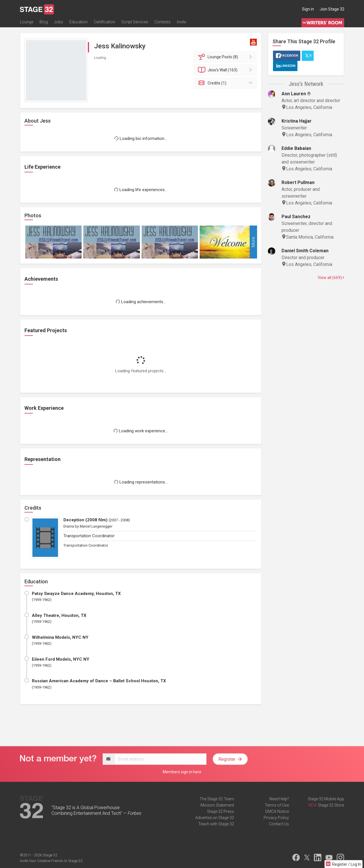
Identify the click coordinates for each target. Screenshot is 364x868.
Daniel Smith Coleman (305, 251)
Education (78, 22)
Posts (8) (226, 57)
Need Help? (279, 799)
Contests (163, 22)
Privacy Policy (276, 818)
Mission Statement (217, 805)
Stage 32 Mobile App (326, 799)
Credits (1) (226, 83)
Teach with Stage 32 (216, 824)
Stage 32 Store (331, 805)
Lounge (27, 22)
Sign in (308, 9)
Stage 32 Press (221, 811)
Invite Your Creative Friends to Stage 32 (51, 861)
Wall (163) (226, 70)
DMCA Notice (277, 811)
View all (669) (331, 278)
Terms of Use (277, 805)
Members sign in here (182, 772)
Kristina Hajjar (297, 121)
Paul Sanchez (296, 217)
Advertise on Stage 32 (215, 818)
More (253, 242)
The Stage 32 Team (217, 799)
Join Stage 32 (332, 9)
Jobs (59, 22)
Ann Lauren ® (296, 94)
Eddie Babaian (296, 148)
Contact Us (279, 824)
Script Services (135, 22)
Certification (105, 22)
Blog (44, 22)
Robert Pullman (298, 182)
